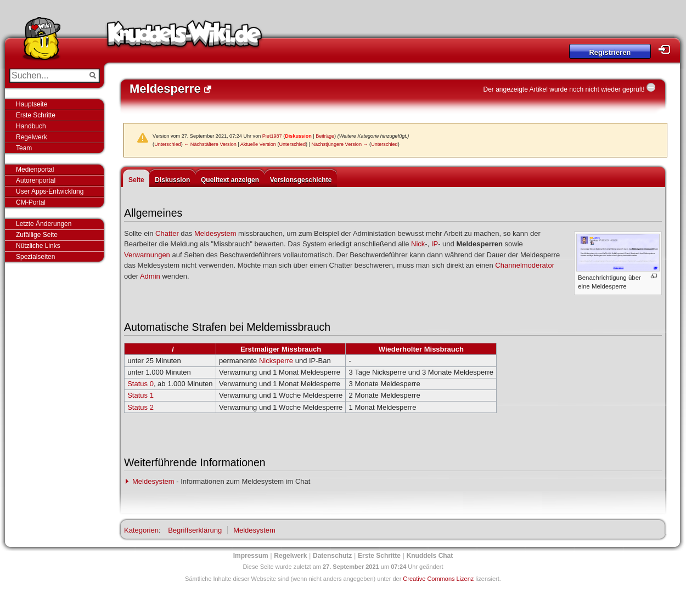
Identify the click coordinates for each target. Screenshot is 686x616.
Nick (418, 244)
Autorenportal (36, 180)
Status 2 (140, 407)
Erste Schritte (36, 115)
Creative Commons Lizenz (438, 579)
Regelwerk (32, 137)
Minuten (156, 349)
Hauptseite (32, 104)
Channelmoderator (525, 265)
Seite (136, 180)
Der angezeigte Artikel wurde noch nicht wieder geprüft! (564, 89)
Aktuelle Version (258, 144)
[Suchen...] (47, 76)
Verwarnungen (147, 255)
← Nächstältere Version (210, 144)
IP (435, 244)
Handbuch (31, 126)
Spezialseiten (35, 257)
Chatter (167, 233)
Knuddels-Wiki (184, 37)
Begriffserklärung (195, 530)
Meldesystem (215, 233)
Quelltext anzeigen (230, 180)
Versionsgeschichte (301, 180)
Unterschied (168, 144)
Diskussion (298, 136)
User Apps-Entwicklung (50, 191)
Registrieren (610, 52)
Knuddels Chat (430, 556)
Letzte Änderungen (44, 224)
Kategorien (141, 530)
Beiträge (325, 136)
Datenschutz (332, 556)
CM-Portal (31, 202)
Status (187, 349)
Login (667, 50)
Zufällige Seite (37, 235)
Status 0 (140, 384)
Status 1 (140, 395)
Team (24, 148)
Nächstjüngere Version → (339, 144)
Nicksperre (276, 361)
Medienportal (35, 169)
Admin (150, 276)
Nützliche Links (38, 246)
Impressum (251, 556)
